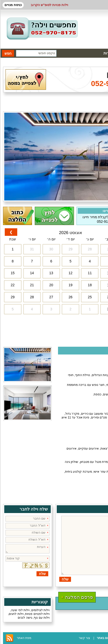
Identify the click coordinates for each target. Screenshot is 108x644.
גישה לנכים (25, 618)
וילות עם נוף (42, 618)
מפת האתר (24, 638)
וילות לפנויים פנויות (37, 614)
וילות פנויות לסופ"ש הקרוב (49, 5)
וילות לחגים (16, 614)
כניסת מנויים (13, 5)
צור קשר (84, 638)
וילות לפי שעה (20, 610)
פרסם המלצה (77, 597)
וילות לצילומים (40, 610)
